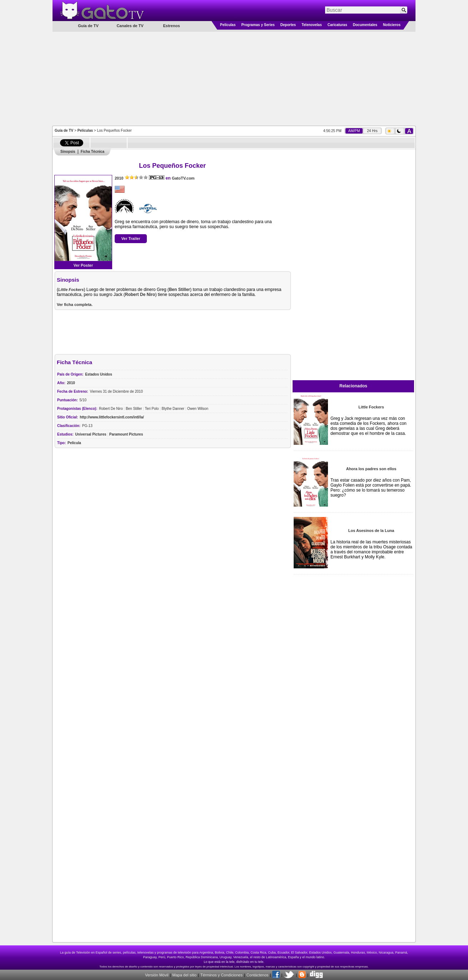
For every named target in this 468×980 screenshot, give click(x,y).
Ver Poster (83, 265)
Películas (228, 25)
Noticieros (392, 25)
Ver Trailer (131, 238)
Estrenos (171, 26)
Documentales (365, 25)
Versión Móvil (157, 975)
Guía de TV (64, 130)
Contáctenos (258, 975)
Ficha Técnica (93, 152)
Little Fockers (371, 407)
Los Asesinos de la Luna (371, 531)
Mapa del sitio (184, 975)
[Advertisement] (234, 78)
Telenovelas (312, 25)
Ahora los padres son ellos (371, 469)
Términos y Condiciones (221, 975)
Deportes (288, 25)
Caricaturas (337, 25)
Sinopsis (68, 152)
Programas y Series (258, 25)
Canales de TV (130, 26)
